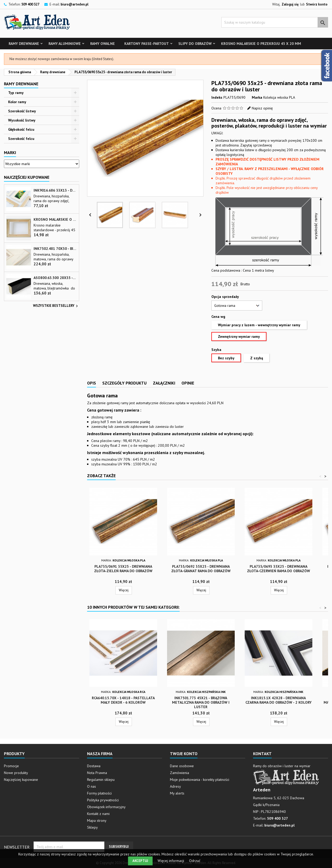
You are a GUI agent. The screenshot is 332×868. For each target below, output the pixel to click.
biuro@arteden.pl (74, 4)
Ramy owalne (103, 44)
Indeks (217, 97)
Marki (10, 152)
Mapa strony (97, 820)
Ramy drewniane (24, 44)
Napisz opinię (262, 108)
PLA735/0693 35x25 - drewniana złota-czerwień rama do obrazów (279, 569)
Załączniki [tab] (164, 383)
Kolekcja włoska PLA (279, 97)
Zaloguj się (290, 4)
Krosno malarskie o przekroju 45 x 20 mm (261, 44)
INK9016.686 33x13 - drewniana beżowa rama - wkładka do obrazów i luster (55, 190)
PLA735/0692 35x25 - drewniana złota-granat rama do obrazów (201, 569)
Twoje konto (184, 754)
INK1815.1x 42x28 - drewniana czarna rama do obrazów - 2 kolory (279, 700)
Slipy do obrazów (195, 44)
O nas (92, 786)
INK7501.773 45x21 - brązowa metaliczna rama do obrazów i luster (201, 702)
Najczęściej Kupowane (27, 177)
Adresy (175, 786)
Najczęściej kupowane (21, 780)
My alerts (177, 793)
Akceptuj (140, 861)
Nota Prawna (97, 773)
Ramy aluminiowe (65, 44)
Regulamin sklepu (101, 780)
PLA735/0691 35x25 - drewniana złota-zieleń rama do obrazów (123, 569)
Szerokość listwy (22, 111)
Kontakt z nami (98, 814)
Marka (257, 97)
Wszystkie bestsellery (56, 306)
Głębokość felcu (21, 129)
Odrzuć (195, 861)
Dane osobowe (182, 766)
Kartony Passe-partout (147, 44)
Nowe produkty (16, 773)
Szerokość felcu (21, 139)
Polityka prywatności (103, 800)
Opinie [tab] (188, 383)
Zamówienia (180, 773)
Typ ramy (16, 93)
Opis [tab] (92, 383)
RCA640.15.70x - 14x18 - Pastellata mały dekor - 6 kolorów (123, 700)
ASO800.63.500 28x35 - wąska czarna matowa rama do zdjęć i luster (55, 278)
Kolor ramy (17, 102)
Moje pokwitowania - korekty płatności (200, 780)
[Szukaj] (275, 22)
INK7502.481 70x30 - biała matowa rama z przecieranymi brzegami (55, 249)
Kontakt (262, 754)
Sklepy (92, 827)
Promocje (11, 766)
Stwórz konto (317, 4)
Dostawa (94, 766)
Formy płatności (99, 793)
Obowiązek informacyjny (106, 807)
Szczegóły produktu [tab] (124, 383)
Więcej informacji (171, 861)
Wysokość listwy (22, 120)
